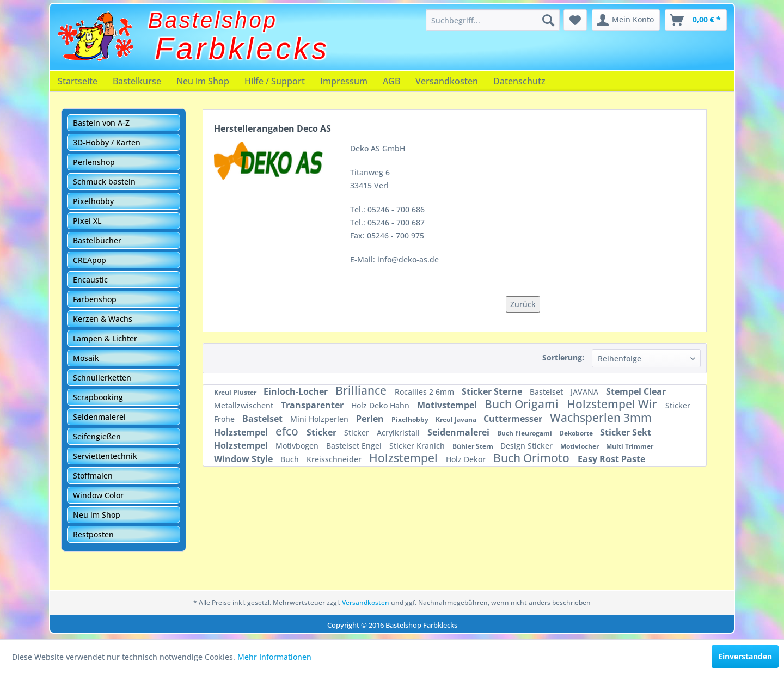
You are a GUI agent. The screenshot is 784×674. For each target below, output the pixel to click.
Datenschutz (519, 81)
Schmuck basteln (104, 182)
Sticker (323, 432)
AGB (391, 81)
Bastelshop (213, 20)
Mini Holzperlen (320, 419)
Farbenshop (95, 299)
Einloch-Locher (297, 391)
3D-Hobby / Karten (107, 142)
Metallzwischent (245, 405)
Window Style (244, 459)
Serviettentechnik (105, 456)
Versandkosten (447, 81)
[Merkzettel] (575, 20)
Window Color (98, 495)
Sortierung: (563, 357)
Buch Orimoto (533, 458)
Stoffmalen (93, 476)
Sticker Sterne (493, 391)
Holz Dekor (467, 459)
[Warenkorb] (696, 20)
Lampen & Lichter (105, 338)
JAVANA (586, 392)
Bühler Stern (474, 446)
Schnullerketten (102, 378)
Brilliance (362, 390)
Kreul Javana (457, 419)
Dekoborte (577, 433)
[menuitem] (493, 20)
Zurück (523, 304)
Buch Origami (523, 404)
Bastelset (547, 392)
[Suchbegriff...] (493, 20)
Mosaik (86, 358)
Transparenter (313, 405)
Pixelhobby (93, 201)
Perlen (371, 419)
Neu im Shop (203, 81)
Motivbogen (298, 446)
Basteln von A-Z (101, 123)
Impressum (344, 81)
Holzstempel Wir (613, 404)
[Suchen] (548, 20)
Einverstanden (745, 656)
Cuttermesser (514, 419)
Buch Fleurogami (525, 433)
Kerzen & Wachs (103, 319)
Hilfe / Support (275, 81)
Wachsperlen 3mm (601, 418)
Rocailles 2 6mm (425, 392)
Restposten (93, 534)
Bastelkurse (137, 81)
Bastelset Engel (355, 446)
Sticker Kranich (418, 446)
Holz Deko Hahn (381, 405)
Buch (291, 459)
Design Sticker (528, 446)
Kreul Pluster (236, 392)
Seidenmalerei (99, 417)
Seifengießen (97, 436)
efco (288, 431)
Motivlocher (580, 446)
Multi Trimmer (630, 446)
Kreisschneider (335, 459)
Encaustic (90, 280)
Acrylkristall (399, 433)
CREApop (90, 260)
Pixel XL (87, 221)
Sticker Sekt (626, 432)
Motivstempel (448, 405)
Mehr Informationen (274, 657)
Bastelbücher (97, 240)
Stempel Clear (636, 391)
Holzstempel (242, 432)
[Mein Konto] (626, 20)
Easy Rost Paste (611, 459)
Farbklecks (243, 48)
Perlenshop (94, 162)
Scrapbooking (98, 397)
